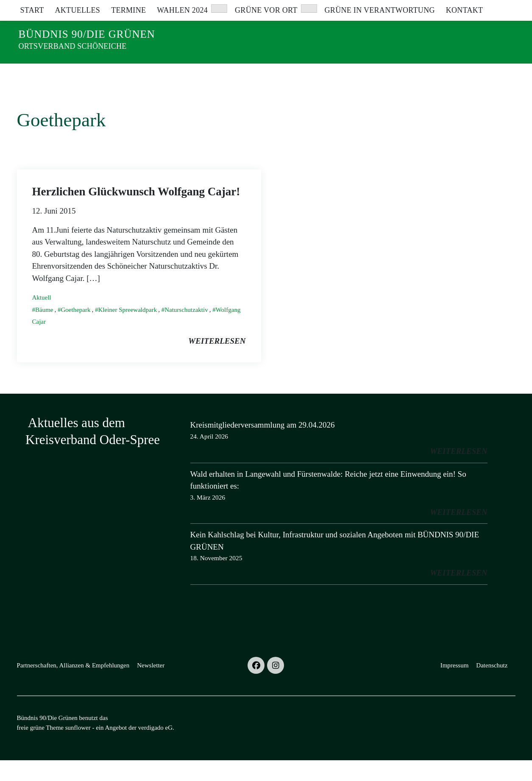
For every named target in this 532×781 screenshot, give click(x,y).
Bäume (44, 331)
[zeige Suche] (500, 8)
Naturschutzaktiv (186, 331)
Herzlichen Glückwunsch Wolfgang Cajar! (136, 212)
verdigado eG (155, 748)
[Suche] (488, 8)
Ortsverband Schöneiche (73, 46)
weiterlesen (217, 362)
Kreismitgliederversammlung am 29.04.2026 (263, 446)
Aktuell (42, 318)
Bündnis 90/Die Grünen (87, 34)
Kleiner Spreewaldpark (127, 331)
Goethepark (76, 331)
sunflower (78, 748)
